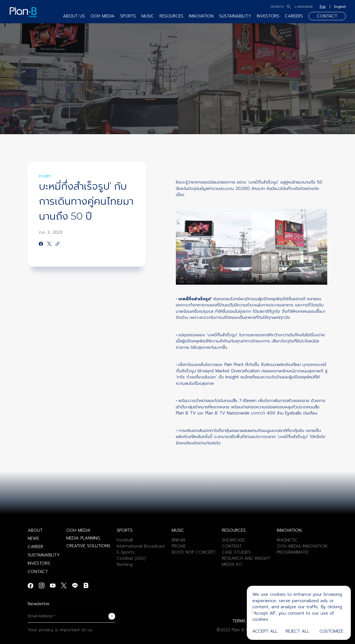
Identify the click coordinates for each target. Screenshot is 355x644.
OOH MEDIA (102, 16)
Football (125, 540)
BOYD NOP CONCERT (194, 552)
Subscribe (112, 616)
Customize (331, 631)
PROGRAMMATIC (293, 552)
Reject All (297, 631)
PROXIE (179, 546)
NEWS (33, 538)
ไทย (323, 7)
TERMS (239, 621)
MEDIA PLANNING (83, 538)
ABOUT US (74, 16)
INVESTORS (268, 16)
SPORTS (128, 16)
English (340, 7)
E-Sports (126, 552)
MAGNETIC (287, 540)
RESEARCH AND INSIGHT (246, 558)
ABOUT (35, 530)
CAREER (35, 547)
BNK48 (178, 540)
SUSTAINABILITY (235, 16)
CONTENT (232, 546)
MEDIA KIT (232, 564)
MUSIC (148, 16)
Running (125, 564)
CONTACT (327, 16)
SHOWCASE (233, 540)
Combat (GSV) (131, 558)
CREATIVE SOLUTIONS (88, 546)
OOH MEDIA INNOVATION (302, 546)
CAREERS (294, 16)
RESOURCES (171, 16)
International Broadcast (141, 546)
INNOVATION (201, 16)
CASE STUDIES (236, 552)
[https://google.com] (58, 244)
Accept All (265, 631)
